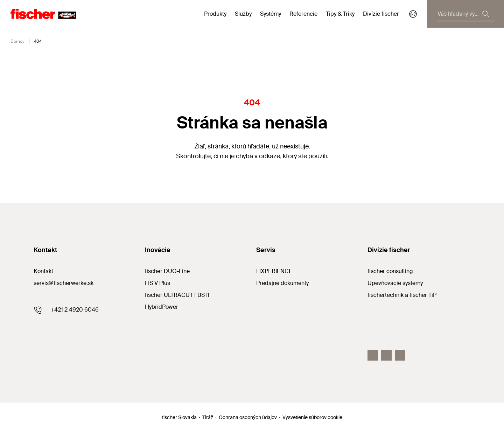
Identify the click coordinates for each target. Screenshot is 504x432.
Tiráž (208, 417)
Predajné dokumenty (282, 283)
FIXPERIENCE (274, 271)
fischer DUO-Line (167, 271)
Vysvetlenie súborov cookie (312, 417)
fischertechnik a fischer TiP (402, 295)
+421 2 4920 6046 (75, 310)
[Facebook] (386, 355)
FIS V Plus (157, 283)
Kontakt (43, 271)
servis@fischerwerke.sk (64, 283)
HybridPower (162, 307)
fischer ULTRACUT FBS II (177, 295)
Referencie (303, 14)
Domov (17, 41)
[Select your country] (413, 14)
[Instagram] (400, 355)
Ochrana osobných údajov (248, 417)
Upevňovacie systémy (395, 283)
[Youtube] (373, 355)
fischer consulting (390, 271)
